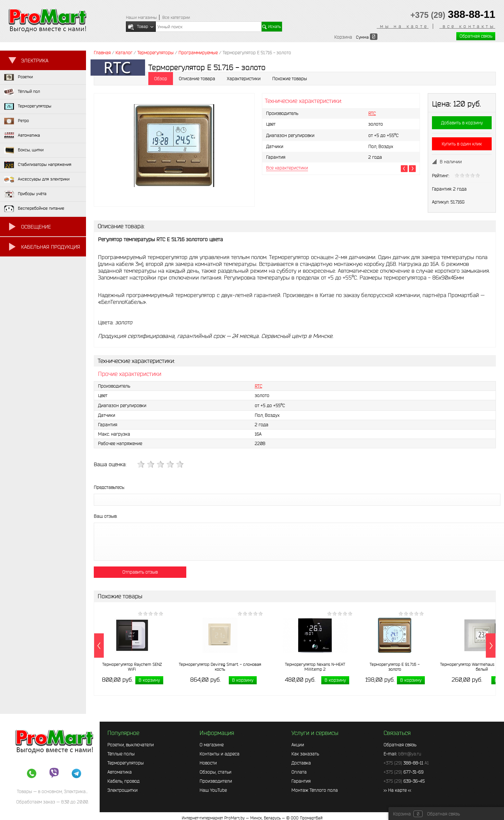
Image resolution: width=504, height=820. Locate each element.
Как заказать (305, 754)
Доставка (301, 763)
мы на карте (403, 26)
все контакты (467, 26)
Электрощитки (123, 790)
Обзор (161, 79)
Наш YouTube (213, 790)
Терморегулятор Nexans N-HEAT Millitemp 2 (315, 667)
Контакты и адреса (220, 754)
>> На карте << (397, 790)
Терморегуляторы (126, 763)
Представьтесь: (109, 487)
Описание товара (197, 79)
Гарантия (301, 781)
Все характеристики (287, 168)
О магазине (212, 745)
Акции (298, 745)
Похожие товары (290, 79)
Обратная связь (476, 36)
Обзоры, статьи (215, 772)
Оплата (299, 772)
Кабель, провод (123, 781)
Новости (208, 763)
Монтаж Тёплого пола (315, 790)
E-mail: (402, 754)
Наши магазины (141, 17)
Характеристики (244, 79)
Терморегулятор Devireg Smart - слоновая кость (220, 667)
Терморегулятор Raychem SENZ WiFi (132, 667)
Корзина (343, 37)
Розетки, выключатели (131, 745)
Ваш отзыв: (105, 516)
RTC (372, 113)
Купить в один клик (462, 144)
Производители (216, 781)
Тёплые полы (121, 754)
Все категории (176, 17)
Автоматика (120, 772)
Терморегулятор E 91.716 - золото (395, 667)
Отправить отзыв (140, 572)
